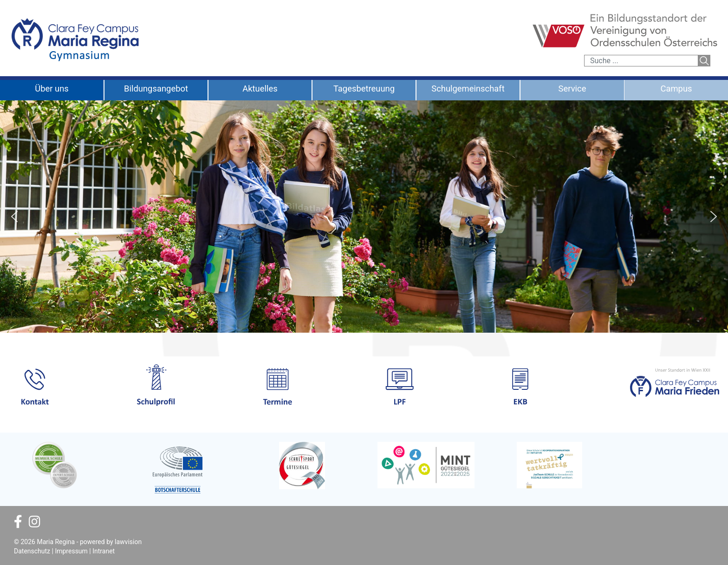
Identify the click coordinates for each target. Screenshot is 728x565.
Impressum (71, 551)
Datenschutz (32, 551)
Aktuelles (260, 89)
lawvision (128, 542)
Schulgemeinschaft (468, 89)
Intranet (104, 551)
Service (572, 89)
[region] (364, 217)
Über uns (52, 89)
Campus (676, 89)
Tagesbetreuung (364, 89)
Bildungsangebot (156, 89)
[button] (14, 217)
